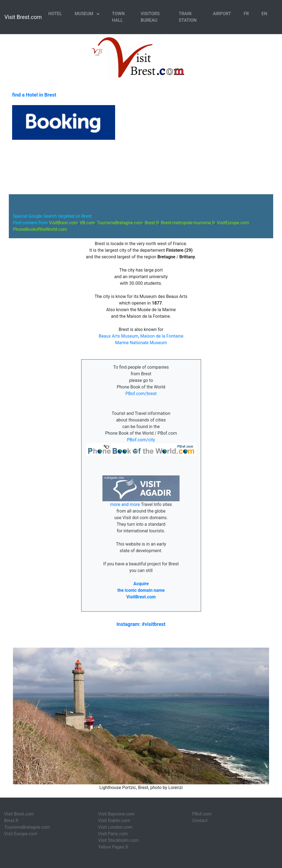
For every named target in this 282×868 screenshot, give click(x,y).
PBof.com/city (141, 440)
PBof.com (202, 814)
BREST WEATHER (141, 167)
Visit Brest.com (23, 17)
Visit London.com (115, 827)
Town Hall (118, 17)
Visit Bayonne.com (116, 814)
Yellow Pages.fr (113, 847)
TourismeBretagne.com (27, 827)
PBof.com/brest (141, 394)
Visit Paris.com (113, 834)
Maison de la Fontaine (162, 336)
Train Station (188, 17)
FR (246, 14)
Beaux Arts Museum (118, 336)
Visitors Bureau (150, 17)
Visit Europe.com (21, 834)
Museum (85, 14)
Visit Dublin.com (114, 821)
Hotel (55, 14)
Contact (200, 821)
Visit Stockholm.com (118, 840)
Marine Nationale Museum (141, 343)
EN (264, 14)
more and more (126, 504)
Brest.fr (11, 821)
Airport (222, 14)
